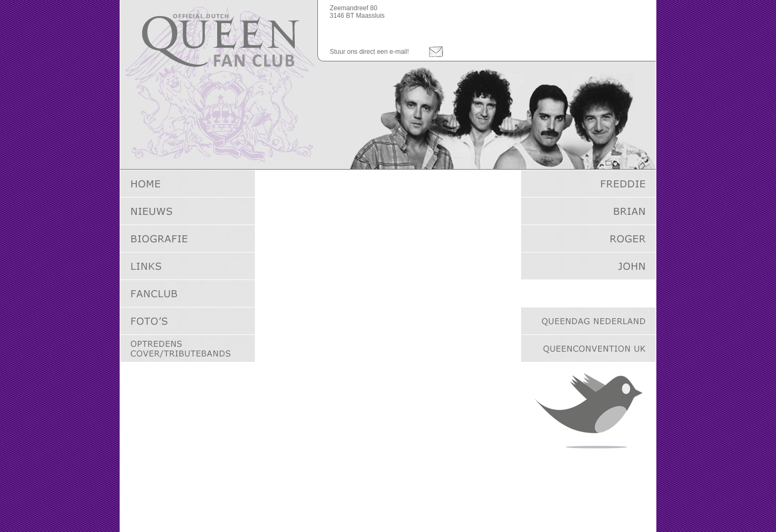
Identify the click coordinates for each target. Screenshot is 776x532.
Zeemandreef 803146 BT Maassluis (357, 12)
